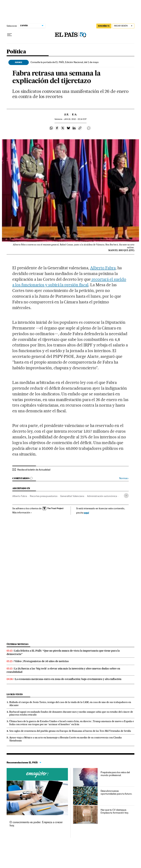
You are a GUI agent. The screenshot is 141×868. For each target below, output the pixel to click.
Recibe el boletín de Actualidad (34, 470)
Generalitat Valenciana (72, 496)
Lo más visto (15, 694)
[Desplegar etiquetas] (126, 496)
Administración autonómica (102, 496)
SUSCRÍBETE (104, 26)
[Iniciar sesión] (123, 26)
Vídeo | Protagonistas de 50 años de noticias (42, 661)
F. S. (74, 114)
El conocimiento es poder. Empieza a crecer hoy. (36, 824)
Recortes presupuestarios (44, 496)
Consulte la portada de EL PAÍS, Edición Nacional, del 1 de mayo (65, 62)
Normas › (124, 478)
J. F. (66, 114)
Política (16, 52)
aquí (86, 513)
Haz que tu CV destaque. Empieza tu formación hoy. (115, 811)
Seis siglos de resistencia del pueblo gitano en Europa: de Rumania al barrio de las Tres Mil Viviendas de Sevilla (70, 731)
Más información (22, 512)
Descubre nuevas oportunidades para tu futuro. (116, 792)
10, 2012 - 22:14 (75, 119)
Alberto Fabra (103, 268)
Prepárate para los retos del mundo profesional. (115, 774)
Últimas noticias (18, 644)
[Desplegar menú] (9, 35)
